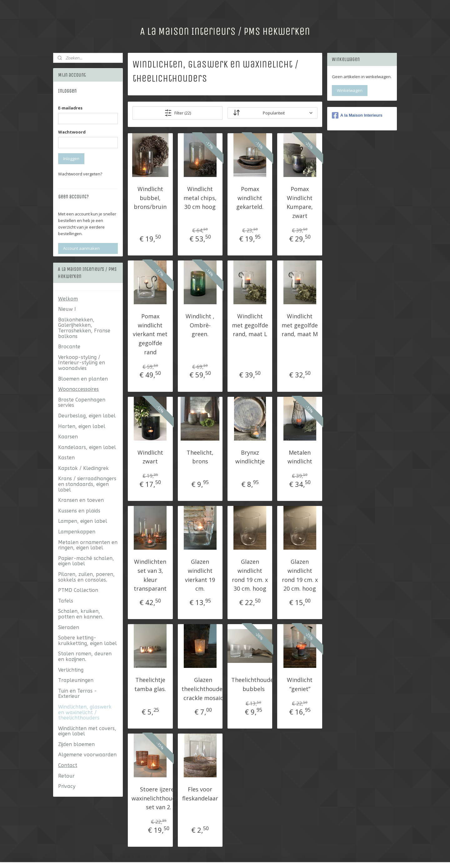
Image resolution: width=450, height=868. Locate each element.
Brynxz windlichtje (250, 457)
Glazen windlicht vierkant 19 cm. (200, 575)
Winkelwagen (350, 90)
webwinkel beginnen (260, 857)
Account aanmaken (81, 248)
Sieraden (69, 627)
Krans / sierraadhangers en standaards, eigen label (87, 484)
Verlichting (71, 670)
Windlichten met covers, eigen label (87, 731)
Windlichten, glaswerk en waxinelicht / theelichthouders (85, 712)
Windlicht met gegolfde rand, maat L (250, 325)
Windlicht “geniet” (300, 684)
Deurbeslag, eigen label (87, 416)
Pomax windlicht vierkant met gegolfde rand (150, 334)
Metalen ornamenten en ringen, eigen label (88, 545)
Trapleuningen (76, 680)
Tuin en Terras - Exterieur (77, 694)
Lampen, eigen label (83, 521)
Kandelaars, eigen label (87, 447)
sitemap (223, 857)
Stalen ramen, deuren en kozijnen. (85, 656)
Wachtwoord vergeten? (80, 174)
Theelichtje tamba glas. (150, 684)
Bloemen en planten (83, 379)
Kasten (66, 458)
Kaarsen (68, 437)
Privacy (67, 786)
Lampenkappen (77, 532)
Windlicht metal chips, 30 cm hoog (200, 198)
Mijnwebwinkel (315, 857)
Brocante (69, 347)
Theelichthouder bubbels (254, 684)
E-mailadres (70, 108)
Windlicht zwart (150, 457)
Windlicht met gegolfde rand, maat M (300, 325)
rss (236, 857)
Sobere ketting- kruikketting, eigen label (87, 641)
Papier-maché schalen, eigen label (86, 561)
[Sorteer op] (272, 113)
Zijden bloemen (76, 744)
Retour (66, 776)
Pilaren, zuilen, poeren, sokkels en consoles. (86, 577)
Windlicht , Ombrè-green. (200, 325)
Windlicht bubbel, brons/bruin (150, 198)
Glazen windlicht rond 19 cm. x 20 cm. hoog (300, 575)
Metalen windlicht (300, 457)
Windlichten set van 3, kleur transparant (150, 575)
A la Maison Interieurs (357, 115)
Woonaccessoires (78, 389)
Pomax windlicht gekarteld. (250, 198)
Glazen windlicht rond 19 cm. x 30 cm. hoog (250, 575)
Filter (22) (178, 113)
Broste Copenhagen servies (82, 403)
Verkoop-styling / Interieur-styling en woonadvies (82, 363)
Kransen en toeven (81, 500)
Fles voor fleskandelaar (200, 793)
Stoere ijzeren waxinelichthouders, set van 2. (159, 798)
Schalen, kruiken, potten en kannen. (81, 614)
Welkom (68, 299)
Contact (68, 765)
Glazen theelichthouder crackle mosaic (203, 689)
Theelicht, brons (200, 457)
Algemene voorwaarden (87, 755)
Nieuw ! (67, 309)
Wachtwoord (72, 132)
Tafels (66, 601)
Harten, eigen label (82, 426)
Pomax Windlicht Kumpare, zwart (300, 202)
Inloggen (71, 159)
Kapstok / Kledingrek (83, 468)
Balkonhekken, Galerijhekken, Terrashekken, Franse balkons (84, 328)
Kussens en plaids (79, 511)
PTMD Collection (78, 590)
